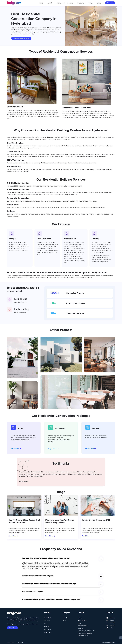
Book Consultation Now (21, 38)
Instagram (112, 625)
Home (41, 3)
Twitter (111, 628)
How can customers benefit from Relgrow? (38, 576)
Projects (70, 3)
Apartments (47, 626)
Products (81, 3)
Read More (12, 536)
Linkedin (112, 618)
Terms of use (19, 642)
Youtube (112, 620)
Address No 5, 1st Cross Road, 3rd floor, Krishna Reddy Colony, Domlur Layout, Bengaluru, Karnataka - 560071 (87, 632)
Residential (47, 621)
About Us (65, 618)
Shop (90, 3)
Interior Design (48, 618)
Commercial (48, 629)
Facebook (112, 623)
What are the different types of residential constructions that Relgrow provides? (51, 599)
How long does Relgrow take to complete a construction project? (46, 558)
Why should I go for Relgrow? (33, 591)
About (50, 3)
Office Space (48, 632)
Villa (45, 623)
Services (59, 3)
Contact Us (110, 3)
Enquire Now (15, 449)
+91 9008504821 (83, 620)
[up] (121, 638)
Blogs (99, 3)
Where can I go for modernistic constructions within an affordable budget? (50, 584)
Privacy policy (10, 642)
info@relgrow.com (83, 625)
